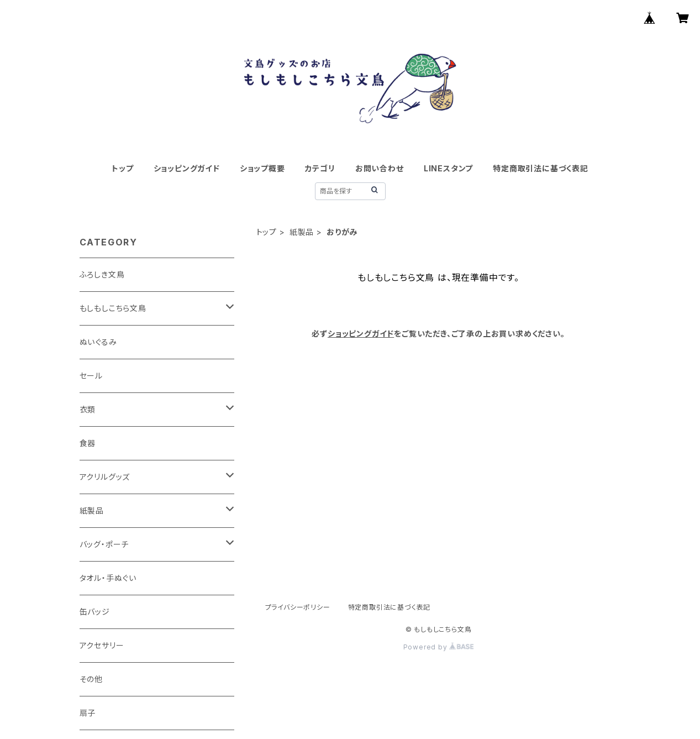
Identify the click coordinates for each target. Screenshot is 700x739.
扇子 (88, 713)
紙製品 (302, 232)
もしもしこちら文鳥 (113, 308)
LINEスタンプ (448, 168)
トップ (122, 168)
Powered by (439, 647)
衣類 (88, 409)
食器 (88, 443)
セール (91, 376)
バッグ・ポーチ (104, 544)
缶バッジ (95, 612)
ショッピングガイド (187, 168)
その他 (91, 679)
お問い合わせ (380, 168)
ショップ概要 (262, 168)
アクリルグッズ (105, 477)
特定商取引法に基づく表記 (541, 168)
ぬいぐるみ (98, 342)
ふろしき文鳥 (102, 274)
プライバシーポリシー (298, 607)
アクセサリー (102, 645)
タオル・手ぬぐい (108, 578)
